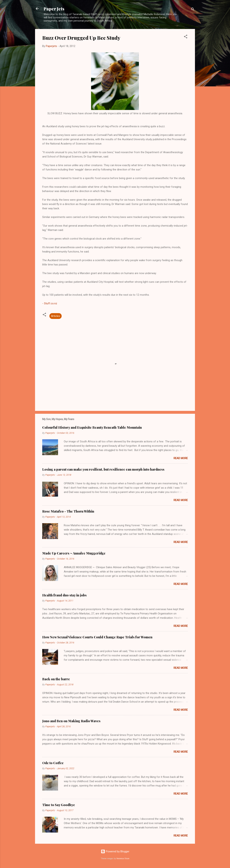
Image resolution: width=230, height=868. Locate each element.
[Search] (193, 10)
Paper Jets (54, 9)
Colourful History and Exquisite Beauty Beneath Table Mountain (92, 427)
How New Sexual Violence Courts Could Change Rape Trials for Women (97, 637)
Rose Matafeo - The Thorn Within (68, 511)
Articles (56, 316)
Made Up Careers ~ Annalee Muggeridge (74, 553)
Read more (181, 458)
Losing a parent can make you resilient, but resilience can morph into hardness (103, 469)
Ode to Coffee (53, 763)
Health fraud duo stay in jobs (64, 595)
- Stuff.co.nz (50, 303)
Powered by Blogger (115, 851)
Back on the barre (56, 679)
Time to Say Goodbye (59, 805)
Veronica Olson (123, 859)
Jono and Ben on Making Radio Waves (71, 721)
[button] (186, 37)
